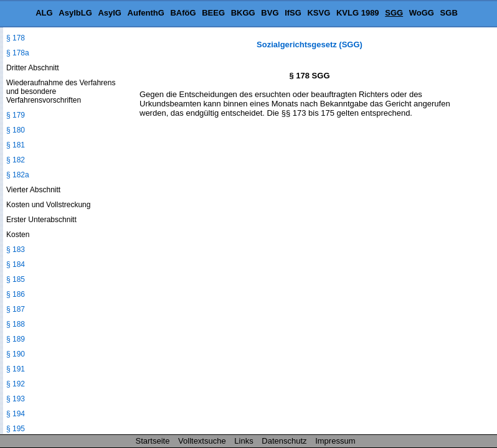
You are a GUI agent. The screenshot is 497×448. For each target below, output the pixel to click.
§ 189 (16, 339)
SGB (449, 13)
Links (244, 441)
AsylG (110, 13)
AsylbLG (75, 13)
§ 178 (16, 38)
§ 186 (16, 294)
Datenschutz (284, 441)
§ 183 (16, 250)
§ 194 (16, 414)
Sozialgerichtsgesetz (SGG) (310, 44)
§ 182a (18, 175)
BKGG (243, 13)
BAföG (183, 13)
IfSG (293, 13)
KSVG (319, 13)
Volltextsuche (202, 441)
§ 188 (16, 324)
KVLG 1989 (358, 13)
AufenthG (146, 13)
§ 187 (16, 309)
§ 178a (18, 53)
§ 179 (16, 115)
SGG (394, 13)
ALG (44, 13)
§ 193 (16, 399)
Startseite (153, 441)
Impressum (335, 441)
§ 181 (16, 145)
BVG (270, 13)
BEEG (213, 13)
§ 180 (16, 130)
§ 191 (16, 369)
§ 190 (16, 354)
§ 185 (16, 279)
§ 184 (16, 264)
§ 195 (16, 429)
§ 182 (16, 160)
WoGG (422, 13)
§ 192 (16, 384)
